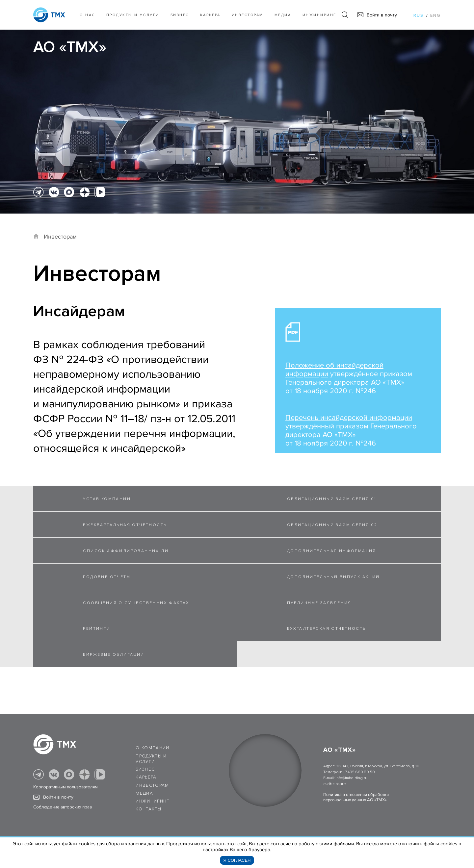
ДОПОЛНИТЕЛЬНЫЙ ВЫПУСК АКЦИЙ (333, 577)
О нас (87, 15)
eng (435, 15)
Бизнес (145, 769)
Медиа (283, 15)
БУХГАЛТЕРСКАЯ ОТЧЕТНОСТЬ (327, 629)
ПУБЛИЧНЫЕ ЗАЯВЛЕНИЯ (319, 603)
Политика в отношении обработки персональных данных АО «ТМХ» (356, 797)
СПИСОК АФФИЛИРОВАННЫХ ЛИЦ (127, 551)
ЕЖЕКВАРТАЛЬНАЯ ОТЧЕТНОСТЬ (125, 525)
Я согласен (237, 860)
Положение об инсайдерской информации (334, 370)
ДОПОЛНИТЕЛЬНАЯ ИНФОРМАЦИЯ (332, 551)
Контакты (148, 809)
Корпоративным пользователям (66, 787)
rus (419, 15)
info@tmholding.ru (351, 778)
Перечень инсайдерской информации (349, 418)
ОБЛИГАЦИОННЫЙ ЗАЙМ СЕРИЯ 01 (332, 499)
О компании (153, 748)
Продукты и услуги (133, 15)
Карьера (210, 15)
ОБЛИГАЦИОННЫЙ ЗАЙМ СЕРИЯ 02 (332, 525)
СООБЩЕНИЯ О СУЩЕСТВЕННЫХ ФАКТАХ (136, 603)
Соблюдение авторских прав (63, 807)
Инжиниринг (319, 15)
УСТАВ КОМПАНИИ (107, 499)
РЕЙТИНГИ (97, 629)
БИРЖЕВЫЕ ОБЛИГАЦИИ (114, 655)
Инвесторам (248, 15)
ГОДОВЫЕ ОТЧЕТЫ (107, 577)
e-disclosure (334, 784)
